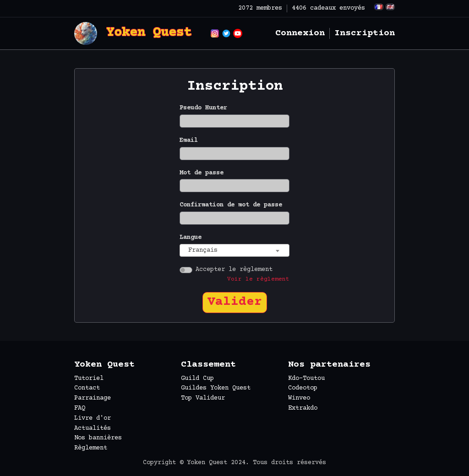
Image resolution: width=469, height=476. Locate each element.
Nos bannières (98, 438)
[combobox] (234, 251)
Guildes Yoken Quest (216, 388)
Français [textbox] (203, 250)
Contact (87, 388)
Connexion (300, 33)
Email (189, 141)
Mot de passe (202, 173)
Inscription (365, 33)
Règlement (91, 448)
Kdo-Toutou (306, 379)
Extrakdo (303, 408)
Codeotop (303, 388)
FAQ (80, 408)
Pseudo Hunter (203, 108)
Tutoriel (89, 379)
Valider (235, 302)
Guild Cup (197, 379)
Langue (191, 238)
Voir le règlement (258, 279)
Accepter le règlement (234, 270)
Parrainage (93, 398)
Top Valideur (203, 398)
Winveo (299, 398)
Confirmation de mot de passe (231, 205)
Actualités (93, 428)
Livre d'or (93, 418)
